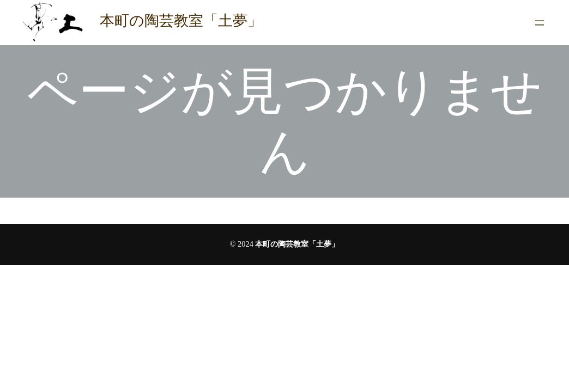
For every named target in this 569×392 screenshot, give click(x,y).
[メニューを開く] (540, 23)
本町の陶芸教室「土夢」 (181, 21)
